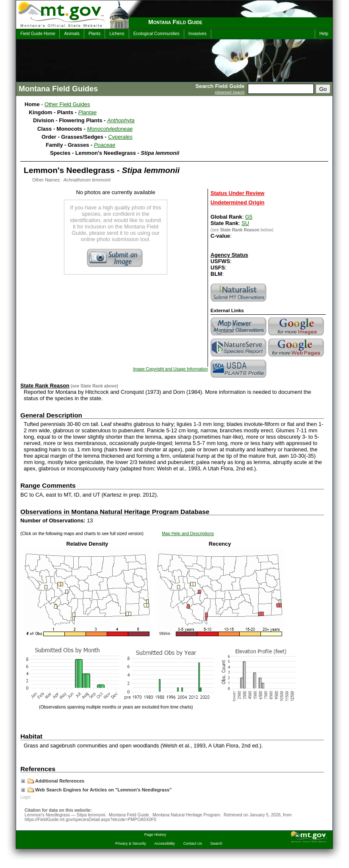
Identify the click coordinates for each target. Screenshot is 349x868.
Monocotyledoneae (110, 129)
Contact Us (193, 843)
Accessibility (165, 843)
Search (216, 843)
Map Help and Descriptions (188, 534)
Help (324, 34)
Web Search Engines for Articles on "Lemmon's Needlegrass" (96, 790)
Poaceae (105, 145)
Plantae (87, 112)
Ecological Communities (156, 34)
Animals (72, 34)
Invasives (198, 34)
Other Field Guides (67, 104)
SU (245, 223)
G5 (249, 217)
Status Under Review (237, 193)
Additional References (53, 781)
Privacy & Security (131, 843)
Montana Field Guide (175, 22)
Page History (155, 835)
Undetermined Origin (237, 202)
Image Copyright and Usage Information (170, 369)
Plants (94, 34)
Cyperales (120, 137)
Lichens (117, 34)
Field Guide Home (38, 34)
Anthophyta (121, 120)
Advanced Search (230, 92)
